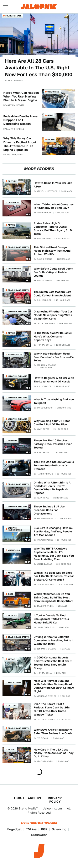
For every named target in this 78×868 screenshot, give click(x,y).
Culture (12, 181)
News (50, 115)
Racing (51, 139)
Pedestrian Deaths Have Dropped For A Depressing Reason (20, 120)
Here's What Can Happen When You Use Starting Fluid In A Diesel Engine (21, 96)
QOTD (11, 594)
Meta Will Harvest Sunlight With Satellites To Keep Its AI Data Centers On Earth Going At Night (54, 686)
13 (29, 518)
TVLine (31, 829)
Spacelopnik (14, 683)
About (19, 798)
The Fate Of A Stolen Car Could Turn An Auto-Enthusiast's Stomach (54, 465)
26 (29, 540)
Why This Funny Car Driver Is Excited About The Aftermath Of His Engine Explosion (20, 144)
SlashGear (39, 835)
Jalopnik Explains (17, 312)
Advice (11, 225)
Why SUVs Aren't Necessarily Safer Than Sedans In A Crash (53, 732)
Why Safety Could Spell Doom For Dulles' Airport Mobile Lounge (53, 272)
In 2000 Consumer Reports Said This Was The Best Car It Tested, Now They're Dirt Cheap (53, 663)
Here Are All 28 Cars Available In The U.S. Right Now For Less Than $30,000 (39, 68)
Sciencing (59, 829)
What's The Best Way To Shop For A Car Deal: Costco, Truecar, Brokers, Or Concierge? (54, 576)
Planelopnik (15, 269)
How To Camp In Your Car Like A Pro (53, 185)
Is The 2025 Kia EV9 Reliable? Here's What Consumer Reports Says (53, 337)
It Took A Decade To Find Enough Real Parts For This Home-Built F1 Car (51, 619)
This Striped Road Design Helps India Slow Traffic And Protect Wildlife (52, 251)
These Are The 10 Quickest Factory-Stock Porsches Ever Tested (53, 444)
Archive (35, 798)
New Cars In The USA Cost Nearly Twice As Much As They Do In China (54, 753)
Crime (11, 462)
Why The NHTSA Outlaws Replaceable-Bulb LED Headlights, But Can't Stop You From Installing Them (54, 554)
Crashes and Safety (18, 247)
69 (29, 606)
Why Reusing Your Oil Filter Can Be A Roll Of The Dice (52, 423)
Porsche (12, 440)
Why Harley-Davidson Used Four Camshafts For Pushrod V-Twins (54, 357)
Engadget (14, 829)
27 (29, 562)
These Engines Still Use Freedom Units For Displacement (49, 510)
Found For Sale (13, 16)
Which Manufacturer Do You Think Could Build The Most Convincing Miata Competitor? (53, 598)
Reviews (12, 615)
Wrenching (53, 92)
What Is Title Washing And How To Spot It (54, 401)
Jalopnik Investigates (15, 529)
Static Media (27, 808)
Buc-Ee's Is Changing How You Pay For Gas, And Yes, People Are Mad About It (54, 531)
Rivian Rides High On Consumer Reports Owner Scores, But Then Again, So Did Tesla (54, 229)
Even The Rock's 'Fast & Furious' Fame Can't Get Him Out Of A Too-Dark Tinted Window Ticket (52, 709)
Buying (12, 749)
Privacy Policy (55, 800)
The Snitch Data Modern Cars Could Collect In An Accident (53, 294)
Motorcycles (15, 355)
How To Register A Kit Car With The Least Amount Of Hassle (54, 380)
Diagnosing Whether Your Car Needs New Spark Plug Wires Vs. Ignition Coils (53, 315)
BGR (44, 829)
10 (29, 649)
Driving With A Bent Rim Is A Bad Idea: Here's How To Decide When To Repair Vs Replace (52, 488)
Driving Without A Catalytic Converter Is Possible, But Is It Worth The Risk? (54, 640)
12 (29, 740)
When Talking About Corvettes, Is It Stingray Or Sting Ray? (54, 206)
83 (29, 761)
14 (29, 694)
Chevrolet (14, 203)
